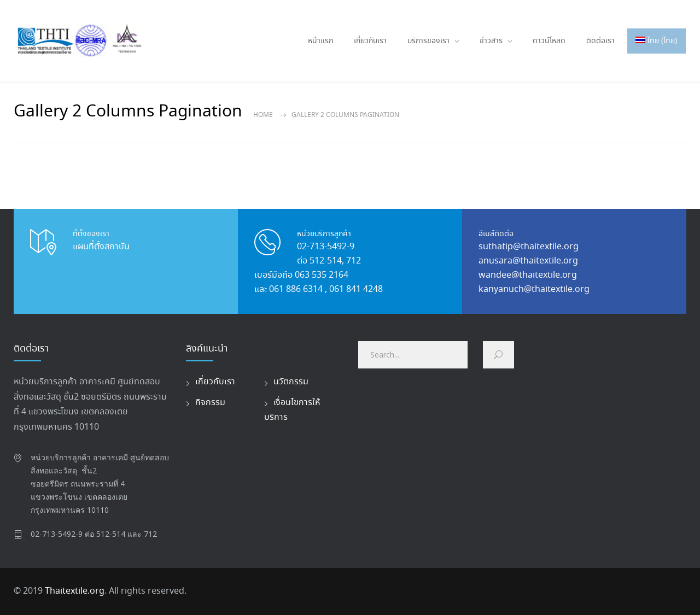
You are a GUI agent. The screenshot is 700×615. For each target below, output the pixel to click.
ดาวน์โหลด (549, 41)
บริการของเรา (428, 41)
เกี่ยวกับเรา (370, 41)
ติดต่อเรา (600, 41)
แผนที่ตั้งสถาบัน (101, 247)
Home (263, 115)
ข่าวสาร (491, 41)
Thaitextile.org (75, 591)
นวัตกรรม (291, 382)
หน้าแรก (320, 41)
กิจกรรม (210, 403)
